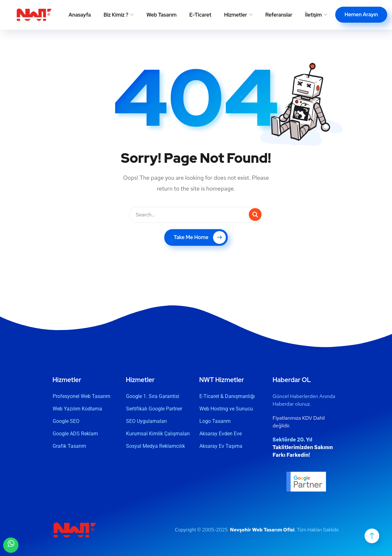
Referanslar (279, 15)
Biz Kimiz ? (116, 15)
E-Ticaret (200, 15)
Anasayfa (80, 15)
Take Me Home (200, 237)
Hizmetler (235, 15)
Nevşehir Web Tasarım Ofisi (262, 530)
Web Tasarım (161, 15)
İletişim (314, 15)
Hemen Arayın (361, 15)
